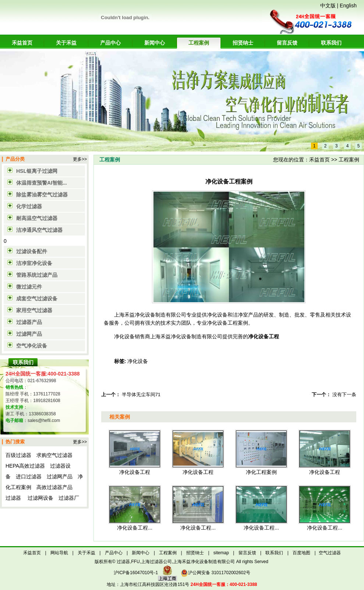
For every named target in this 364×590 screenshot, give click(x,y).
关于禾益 (66, 43)
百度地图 (301, 553)
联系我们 (331, 43)
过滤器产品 (29, 322)
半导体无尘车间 (139, 395)
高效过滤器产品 (54, 487)
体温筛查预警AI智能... (42, 183)
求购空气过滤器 (54, 455)
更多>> (80, 159)
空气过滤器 (330, 553)
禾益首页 (22, 43)
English (348, 6)
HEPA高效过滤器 (25, 466)
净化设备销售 (130, 336)
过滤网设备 (40, 498)
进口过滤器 (29, 476)
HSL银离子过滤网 (37, 171)
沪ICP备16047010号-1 (136, 573)
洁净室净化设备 (34, 263)
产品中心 (110, 43)
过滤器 (13, 498)
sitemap (221, 553)
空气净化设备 (32, 346)
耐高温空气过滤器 (37, 218)
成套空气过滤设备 (37, 299)
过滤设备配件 (32, 251)
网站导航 (59, 553)
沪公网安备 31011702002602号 (215, 573)
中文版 (328, 6)
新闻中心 (155, 43)
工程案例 (199, 43)
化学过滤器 (29, 206)
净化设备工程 (264, 336)
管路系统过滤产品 (37, 275)
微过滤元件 (29, 287)
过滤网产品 (29, 334)
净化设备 (138, 361)
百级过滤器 (18, 455)
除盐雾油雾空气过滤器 (42, 195)
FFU (135, 562)
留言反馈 (287, 43)
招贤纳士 (243, 43)
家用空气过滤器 (34, 310)
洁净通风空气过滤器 (39, 230)
